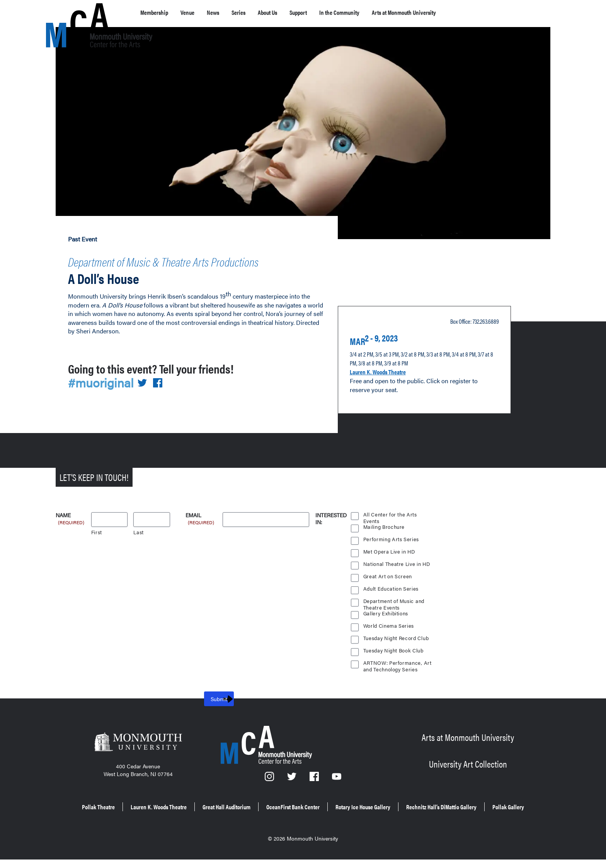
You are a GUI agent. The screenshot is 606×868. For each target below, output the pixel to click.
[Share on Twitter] (147, 394)
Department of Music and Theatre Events (394, 604)
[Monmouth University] (138, 746)
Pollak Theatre (130, 807)
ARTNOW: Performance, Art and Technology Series (398, 666)
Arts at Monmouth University (462, 13)
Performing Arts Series (391, 541)
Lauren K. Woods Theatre (387, 378)
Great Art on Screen (388, 578)
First (97, 534)
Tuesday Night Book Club (395, 652)
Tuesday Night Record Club (397, 640)
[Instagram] (270, 781)
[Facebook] (315, 781)
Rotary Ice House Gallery (460, 807)
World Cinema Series (389, 628)
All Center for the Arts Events (390, 517)
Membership (158, 13)
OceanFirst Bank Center (373, 807)
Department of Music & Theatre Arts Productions (166, 266)
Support (331, 13)
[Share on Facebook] (162, 394)
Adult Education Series (392, 590)
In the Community (381, 13)
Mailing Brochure (384, 529)
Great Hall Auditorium (290, 807)
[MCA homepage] (77, 14)
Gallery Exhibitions (386, 615)
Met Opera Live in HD (390, 553)
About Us (293, 13)
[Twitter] (293, 781)
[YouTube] (337, 781)
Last (139, 534)
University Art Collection (468, 764)
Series (257, 13)
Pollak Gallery (357, 818)
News (228, 13)
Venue (198, 13)
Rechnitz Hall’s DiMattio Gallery (275, 818)
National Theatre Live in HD (397, 566)
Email (200, 517)
